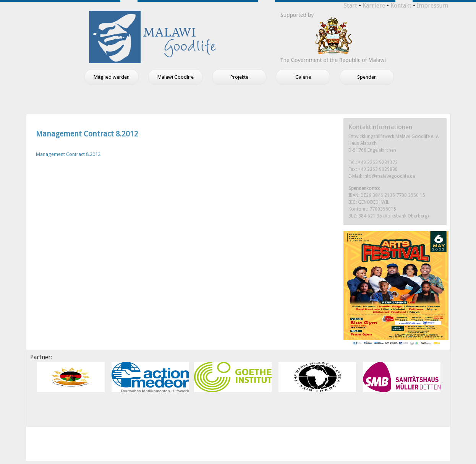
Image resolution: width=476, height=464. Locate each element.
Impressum (432, 6)
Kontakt (401, 6)
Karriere (374, 6)
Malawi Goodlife (176, 77)
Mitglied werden (112, 77)
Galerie (303, 77)
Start (351, 6)
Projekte (239, 77)
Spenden (367, 77)
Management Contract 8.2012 (87, 134)
